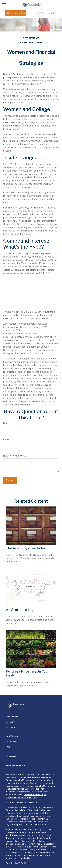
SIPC (36, 777)
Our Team (10, 727)
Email (6, 439)
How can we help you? (15, 456)
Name (6, 423)
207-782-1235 (47, 13)
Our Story (10, 722)
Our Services (12, 742)
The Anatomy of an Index (26, 548)
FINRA (30, 777)
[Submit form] (10, 480)
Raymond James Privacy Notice (21, 802)
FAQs (8, 747)
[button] (15, 13)
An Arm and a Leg (20, 610)
